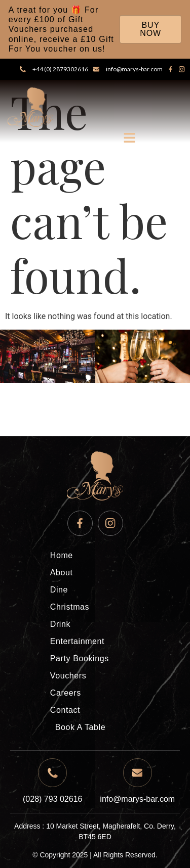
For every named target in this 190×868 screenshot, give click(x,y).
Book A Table (80, 727)
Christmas (70, 607)
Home (62, 555)
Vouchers (68, 676)
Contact (65, 710)
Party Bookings (80, 658)
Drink (60, 624)
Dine (59, 590)
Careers (66, 693)
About (62, 573)
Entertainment (77, 641)
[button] (130, 139)
